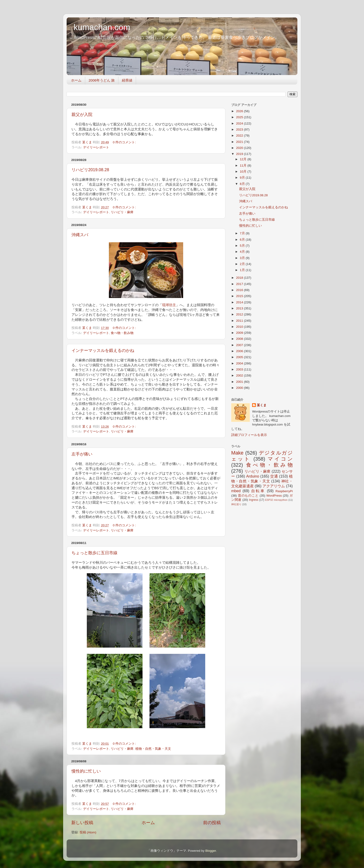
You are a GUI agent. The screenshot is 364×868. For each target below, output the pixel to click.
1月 (243, 270)
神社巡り (236, 504)
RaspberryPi (284, 491)
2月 (243, 264)
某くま (262, 405)
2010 (240, 327)
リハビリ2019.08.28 (90, 170)
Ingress (254, 500)
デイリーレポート (96, 147)
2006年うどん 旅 (102, 80)
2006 (240, 351)
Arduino (253, 476)
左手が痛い (82, 454)
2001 (240, 382)
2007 (240, 345)
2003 (240, 369)
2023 (240, 129)
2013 (240, 308)
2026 (240, 111)
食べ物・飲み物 (122, 333)
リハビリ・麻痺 (122, 212)
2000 (240, 388)
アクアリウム (274, 486)
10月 (244, 172)
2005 (240, 357)
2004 (240, 363)
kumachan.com (102, 27)
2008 (240, 339)
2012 (240, 314)
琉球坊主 (169, 305)
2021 (240, 142)
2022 (240, 136)
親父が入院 (82, 115)
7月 (243, 233)
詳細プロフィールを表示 (249, 435)
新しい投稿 (82, 823)
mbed (236, 491)
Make (237, 453)
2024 (240, 123)
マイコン (280, 459)
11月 (244, 165)
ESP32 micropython (276, 500)
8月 (243, 184)
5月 (243, 246)
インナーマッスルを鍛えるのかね (103, 350)
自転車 (258, 491)
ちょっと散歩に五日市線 (94, 553)
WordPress (274, 496)
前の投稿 (212, 823)
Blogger (211, 851)
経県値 (127, 80)
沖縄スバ (80, 235)
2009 (240, 333)
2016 (240, 290)
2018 (240, 278)
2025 (240, 117)
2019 (240, 154)
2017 (240, 284)
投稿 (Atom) (88, 832)
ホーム (76, 80)
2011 (240, 321)
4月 (243, 252)
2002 (240, 375)
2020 (240, 148)
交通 (274, 476)
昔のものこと (248, 496)
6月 (243, 240)
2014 (240, 302)
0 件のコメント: (125, 142)
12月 (244, 159)
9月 (243, 178)
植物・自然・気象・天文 (153, 749)
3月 (243, 258)
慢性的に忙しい (86, 771)
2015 (240, 296)
